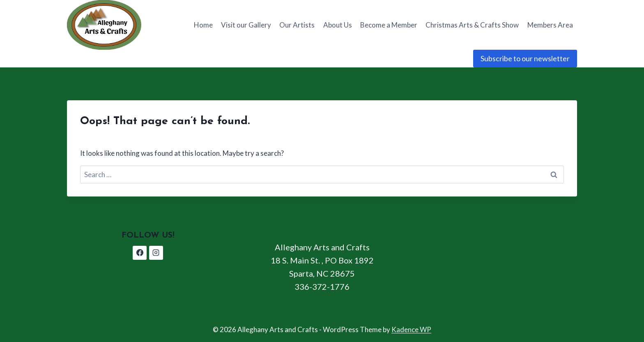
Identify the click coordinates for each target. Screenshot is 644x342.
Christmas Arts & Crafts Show (472, 25)
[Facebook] (140, 253)
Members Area (550, 25)
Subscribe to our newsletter (525, 58)
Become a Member (389, 25)
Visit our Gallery (246, 25)
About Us (338, 25)
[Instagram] (156, 253)
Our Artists (297, 25)
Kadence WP (411, 329)
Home (203, 25)
